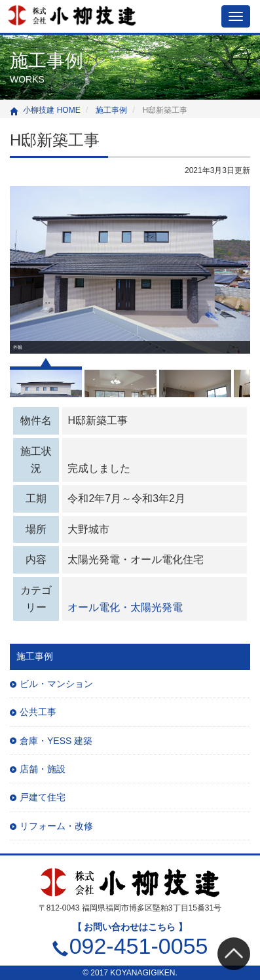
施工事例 (35, 656)
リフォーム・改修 (56, 826)
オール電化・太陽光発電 (125, 607)
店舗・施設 (43, 769)
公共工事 (38, 712)
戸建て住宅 (43, 797)
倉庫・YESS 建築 (56, 741)
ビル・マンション (56, 684)
